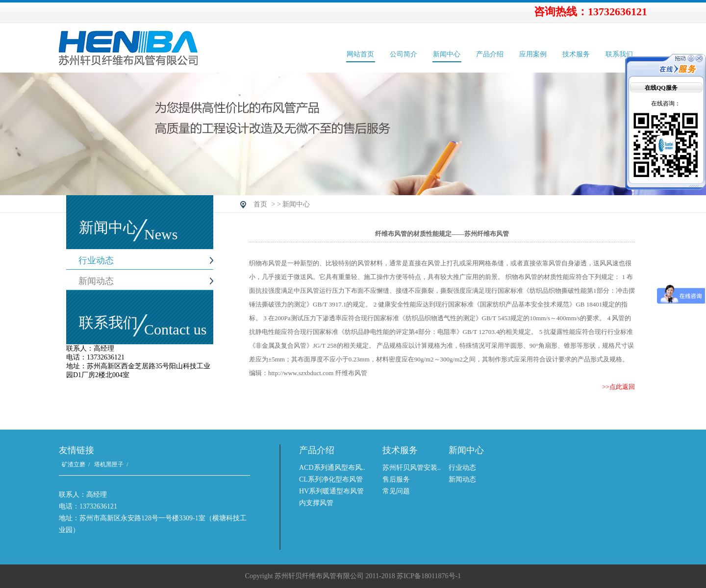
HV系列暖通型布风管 (331, 491)
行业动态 (96, 260)
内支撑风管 (316, 503)
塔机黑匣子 (109, 464)
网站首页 (360, 54)
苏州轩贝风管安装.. (412, 468)
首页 (260, 204)
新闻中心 (447, 54)
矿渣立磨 (74, 464)
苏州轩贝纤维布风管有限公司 (187, 48)
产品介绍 (490, 54)
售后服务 (396, 479)
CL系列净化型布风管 (331, 479)
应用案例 (533, 54)
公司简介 (403, 54)
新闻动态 (96, 281)
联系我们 (619, 54)
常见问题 (396, 491)
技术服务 (576, 54)
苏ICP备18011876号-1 (429, 576)
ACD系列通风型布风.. (332, 468)
